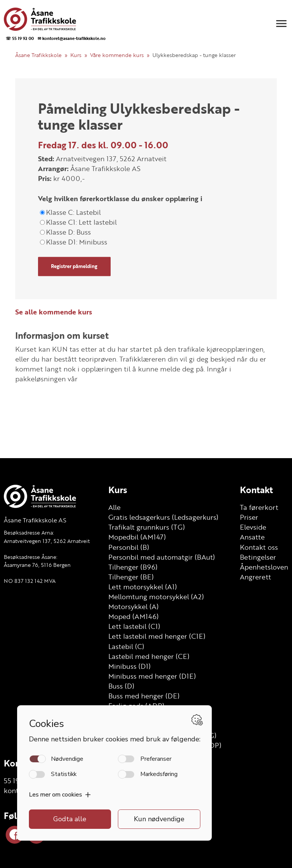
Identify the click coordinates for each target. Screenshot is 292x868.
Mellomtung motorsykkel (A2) (156, 597)
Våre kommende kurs (117, 55)
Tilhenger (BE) (131, 577)
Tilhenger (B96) (133, 567)
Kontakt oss (259, 547)
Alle (114, 507)
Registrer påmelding (74, 267)
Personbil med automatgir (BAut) (162, 557)
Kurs (76, 55)
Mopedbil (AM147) (137, 537)
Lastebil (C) (126, 646)
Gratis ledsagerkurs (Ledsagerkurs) (163, 517)
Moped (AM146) (133, 616)
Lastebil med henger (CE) (149, 656)
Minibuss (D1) (129, 666)
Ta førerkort (259, 507)
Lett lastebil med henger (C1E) (157, 636)
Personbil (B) (129, 547)
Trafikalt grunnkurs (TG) (147, 527)
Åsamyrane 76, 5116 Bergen (37, 565)
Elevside (253, 527)
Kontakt (256, 490)
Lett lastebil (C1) (134, 626)
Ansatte (252, 537)
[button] (281, 24)
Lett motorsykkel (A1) (143, 587)
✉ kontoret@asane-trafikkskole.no (72, 38)
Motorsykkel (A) (133, 606)
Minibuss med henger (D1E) (152, 676)
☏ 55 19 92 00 (20, 38)
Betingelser (258, 557)
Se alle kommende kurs (54, 312)
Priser (249, 517)
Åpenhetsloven (264, 567)
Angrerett (255, 577)
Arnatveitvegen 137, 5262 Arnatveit (47, 541)
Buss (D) (121, 686)
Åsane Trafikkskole (38, 55)
